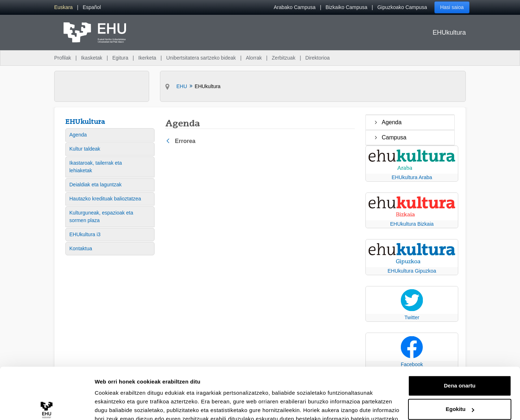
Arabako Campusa (295, 7)
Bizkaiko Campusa (346, 7)
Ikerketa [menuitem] (147, 58)
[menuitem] (63, 7)
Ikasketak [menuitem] (92, 58)
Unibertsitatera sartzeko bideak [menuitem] (201, 58)
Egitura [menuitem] (120, 58)
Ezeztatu (460, 400)
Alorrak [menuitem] (254, 58)
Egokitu (460, 376)
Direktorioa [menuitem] (317, 58)
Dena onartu (460, 353)
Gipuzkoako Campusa (402, 7)
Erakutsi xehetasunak (123, 406)
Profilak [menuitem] (63, 58)
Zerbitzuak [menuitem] (284, 58)
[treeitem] (410, 122)
